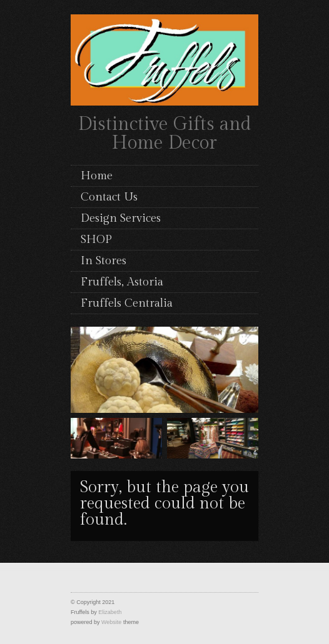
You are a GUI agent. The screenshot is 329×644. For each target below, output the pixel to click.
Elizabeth (110, 612)
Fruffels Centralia (127, 303)
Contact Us (109, 197)
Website (111, 622)
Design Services (121, 218)
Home (97, 176)
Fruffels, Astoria (122, 282)
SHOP (96, 240)
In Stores (104, 261)
